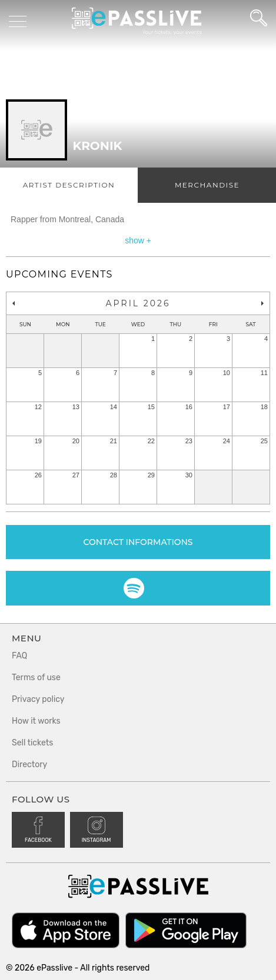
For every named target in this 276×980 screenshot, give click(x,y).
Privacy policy (38, 699)
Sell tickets (32, 743)
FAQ (19, 656)
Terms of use (36, 678)
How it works (36, 721)
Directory (29, 765)
